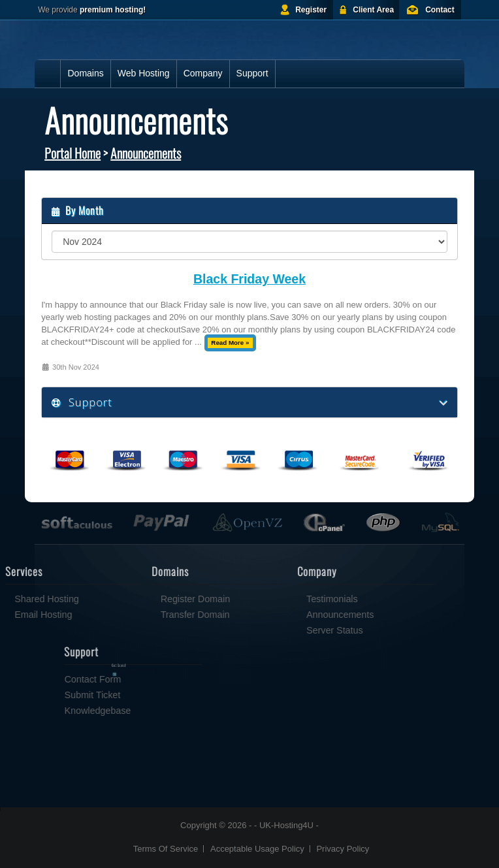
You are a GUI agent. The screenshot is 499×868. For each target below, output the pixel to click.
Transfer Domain (158, 615)
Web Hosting (144, 73)
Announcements (146, 153)
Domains (85, 73)
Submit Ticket (130, 695)
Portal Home (72, 153)
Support (252, 73)
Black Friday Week (249, 279)
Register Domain (158, 599)
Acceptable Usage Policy (257, 849)
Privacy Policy (343, 849)
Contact (440, 10)
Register (311, 10)
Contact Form (130, 679)
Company (203, 73)
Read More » (230, 343)
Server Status (298, 630)
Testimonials (295, 599)
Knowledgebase (135, 711)
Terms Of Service (166, 849)
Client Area (373, 10)
